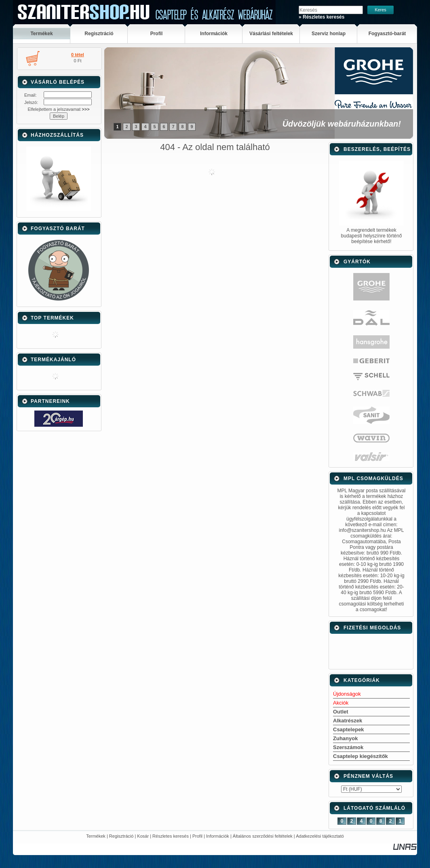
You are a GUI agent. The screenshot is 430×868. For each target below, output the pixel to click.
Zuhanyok (345, 738)
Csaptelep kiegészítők (360, 756)
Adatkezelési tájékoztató (320, 836)
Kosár (143, 836)
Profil (197, 836)
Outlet (341, 712)
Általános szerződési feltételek (263, 836)
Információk (218, 836)
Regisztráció (121, 836)
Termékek (96, 836)
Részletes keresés (171, 836)
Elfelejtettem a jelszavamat (58, 109)
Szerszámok (348, 747)
